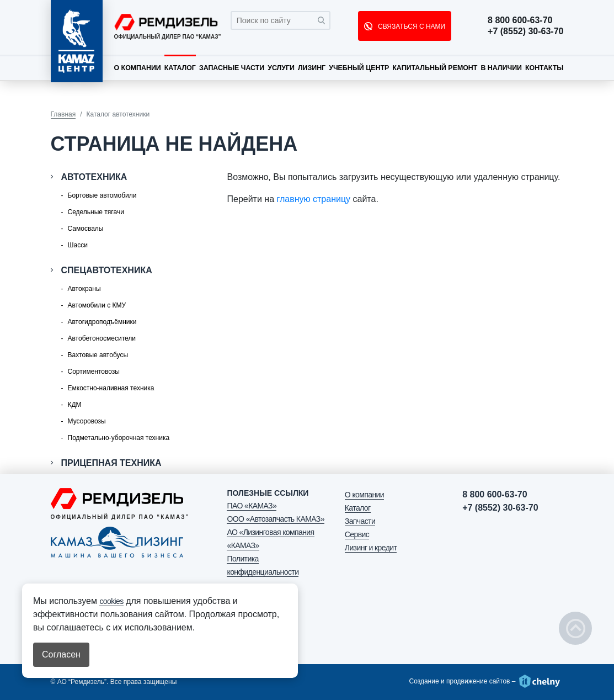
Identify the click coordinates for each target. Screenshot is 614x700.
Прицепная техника (111, 463)
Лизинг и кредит (371, 548)
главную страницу (314, 199)
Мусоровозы (87, 421)
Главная (63, 114)
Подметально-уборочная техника (119, 438)
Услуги (281, 68)
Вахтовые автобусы (98, 355)
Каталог (180, 68)
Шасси (78, 245)
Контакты (544, 68)
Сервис (357, 534)
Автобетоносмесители (102, 338)
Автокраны (84, 289)
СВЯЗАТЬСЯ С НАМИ (411, 26)
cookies (111, 601)
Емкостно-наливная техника (111, 388)
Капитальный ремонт (435, 68)
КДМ (75, 405)
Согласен (61, 654)
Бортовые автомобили (102, 195)
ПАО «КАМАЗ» (252, 506)
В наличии (501, 68)
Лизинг (312, 68)
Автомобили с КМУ (97, 305)
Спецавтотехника (107, 270)
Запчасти (360, 521)
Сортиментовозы (94, 372)
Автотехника (94, 177)
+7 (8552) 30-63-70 (525, 31)
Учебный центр (359, 68)
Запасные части (232, 68)
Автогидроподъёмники (102, 322)
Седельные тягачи (96, 212)
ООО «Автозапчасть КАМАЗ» (275, 519)
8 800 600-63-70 (520, 20)
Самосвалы (86, 229)
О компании (138, 68)
